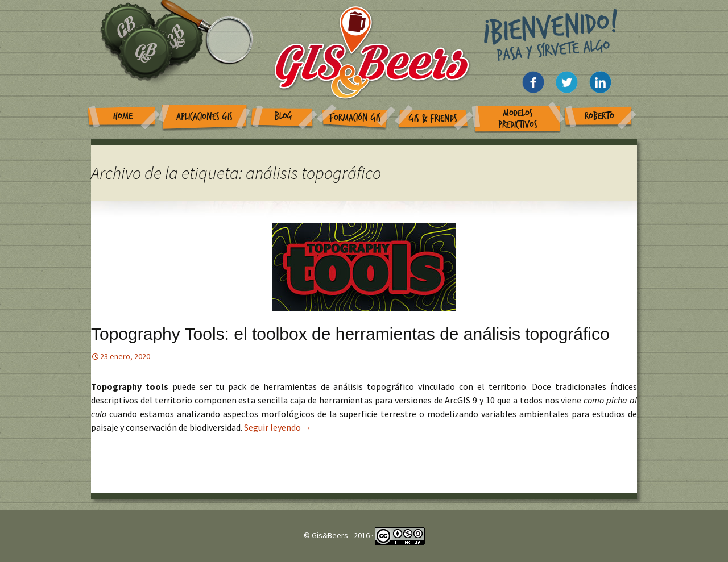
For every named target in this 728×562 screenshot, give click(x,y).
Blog (284, 116)
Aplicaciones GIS (204, 117)
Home (123, 116)
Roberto (599, 116)
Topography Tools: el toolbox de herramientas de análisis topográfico (350, 334)
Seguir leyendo (278, 427)
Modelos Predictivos (518, 119)
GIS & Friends (433, 118)
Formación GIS (355, 118)
